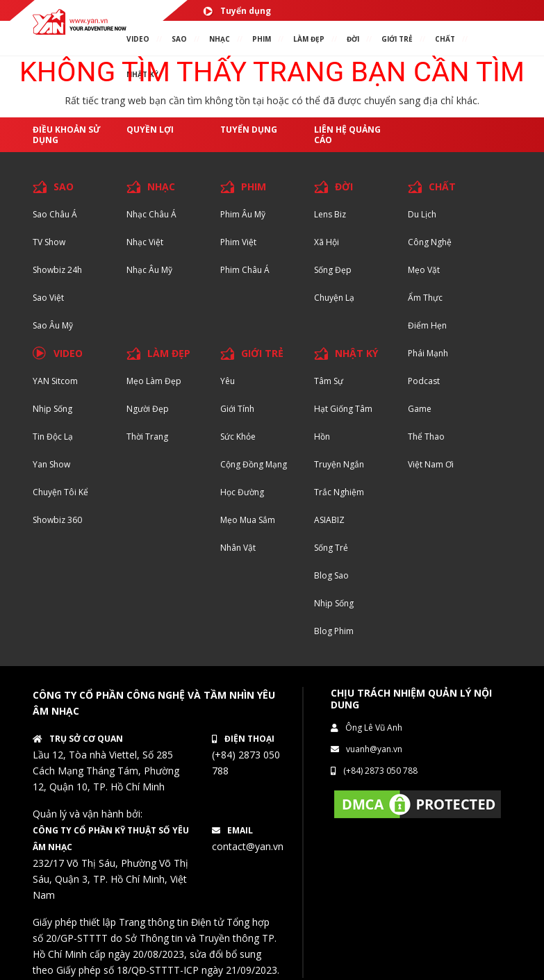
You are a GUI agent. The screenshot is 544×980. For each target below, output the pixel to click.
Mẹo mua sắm (248, 520)
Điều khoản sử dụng (67, 135)
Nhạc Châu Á (151, 214)
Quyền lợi (150, 130)
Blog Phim (334, 631)
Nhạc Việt (145, 242)
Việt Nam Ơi (431, 464)
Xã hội (327, 242)
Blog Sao (331, 575)
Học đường (242, 492)
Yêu (228, 381)
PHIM (262, 39)
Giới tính (237, 409)
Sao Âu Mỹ (53, 325)
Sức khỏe (238, 437)
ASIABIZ (329, 520)
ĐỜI (353, 39)
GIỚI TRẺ (262, 353)
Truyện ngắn (339, 464)
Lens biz (330, 214)
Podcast (424, 381)
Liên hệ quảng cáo (347, 135)
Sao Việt (48, 298)
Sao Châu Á (55, 214)
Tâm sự (329, 381)
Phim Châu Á (245, 270)
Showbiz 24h (57, 270)
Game (420, 409)
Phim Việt (238, 242)
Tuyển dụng (237, 11)
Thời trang (147, 437)
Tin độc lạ (53, 437)
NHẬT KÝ (356, 353)
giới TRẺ (397, 39)
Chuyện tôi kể (60, 492)
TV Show (49, 242)
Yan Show (51, 464)
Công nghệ (430, 242)
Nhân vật (238, 548)
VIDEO (138, 39)
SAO (179, 39)
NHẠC (220, 39)
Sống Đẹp (333, 270)
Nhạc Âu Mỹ (149, 270)
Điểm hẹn (427, 325)
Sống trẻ (331, 548)
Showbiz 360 (57, 520)
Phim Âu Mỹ (243, 214)
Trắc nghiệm (339, 492)
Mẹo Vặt (424, 270)
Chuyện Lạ (334, 298)
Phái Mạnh (428, 353)
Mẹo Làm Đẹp (154, 381)
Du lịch (422, 214)
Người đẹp (148, 409)
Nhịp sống (52, 409)
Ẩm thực (425, 298)
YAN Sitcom (55, 381)
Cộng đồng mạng (254, 464)
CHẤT (442, 186)
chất (445, 39)
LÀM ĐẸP (169, 353)
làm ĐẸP (309, 39)
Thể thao (426, 437)
